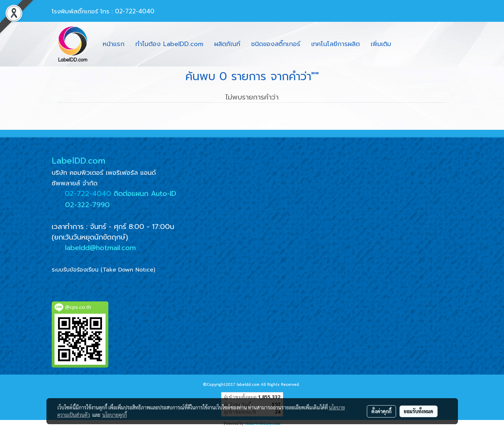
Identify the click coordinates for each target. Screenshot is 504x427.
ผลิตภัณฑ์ (227, 44)
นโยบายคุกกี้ (115, 415)
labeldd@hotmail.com (100, 248)
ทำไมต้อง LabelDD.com (169, 44)
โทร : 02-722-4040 (127, 11)
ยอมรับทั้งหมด (419, 411)
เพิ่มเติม (381, 44)
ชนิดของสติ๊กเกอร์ (276, 44)
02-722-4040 (88, 193)
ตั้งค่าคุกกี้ (381, 411)
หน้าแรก (114, 44)
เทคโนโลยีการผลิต (336, 44)
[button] (403, 44)
